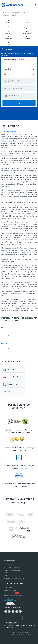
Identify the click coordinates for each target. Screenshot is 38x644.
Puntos (14, 16)
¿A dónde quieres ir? (16, 88)
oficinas (24, 468)
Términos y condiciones (11, 567)
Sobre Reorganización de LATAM (14, 578)
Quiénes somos (9, 565)
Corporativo (16, 12)
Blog (6, 576)
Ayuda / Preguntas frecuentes (13, 596)
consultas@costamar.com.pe (20, 633)
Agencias (25, 12)
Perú (7, 74)
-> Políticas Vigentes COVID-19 (10, 131)
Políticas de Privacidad (11, 573)
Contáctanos (8, 587)
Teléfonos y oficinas (10, 590)
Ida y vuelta (8, 64)
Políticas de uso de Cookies (13, 570)
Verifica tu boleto (12, 593)
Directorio (6, 12)
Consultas (6, 16)
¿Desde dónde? (14, 81)
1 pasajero (8, 69)
